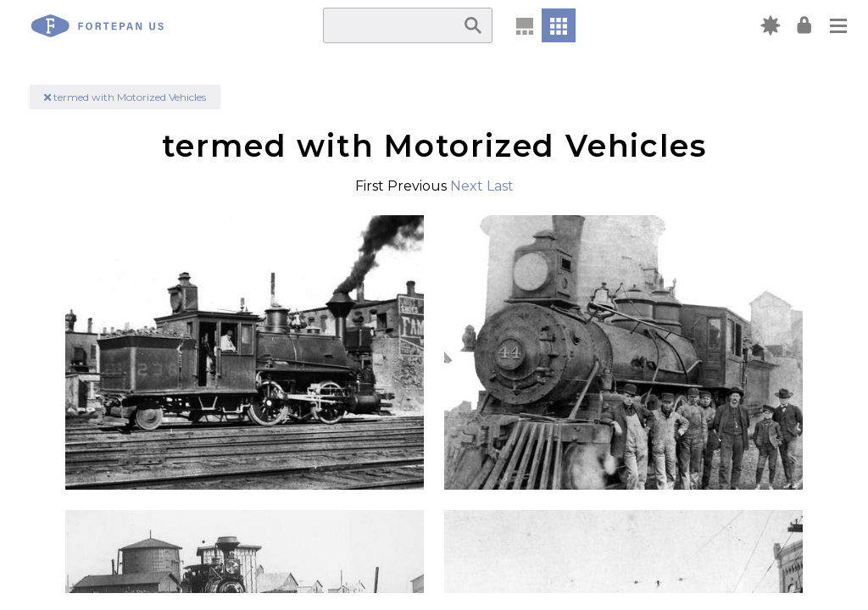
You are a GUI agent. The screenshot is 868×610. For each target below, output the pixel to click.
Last (500, 186)
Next (467, 186)
